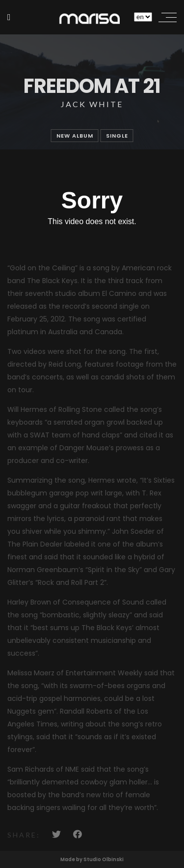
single (117, 136)
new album (75, 136)
